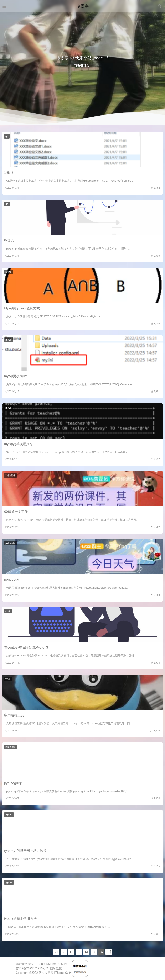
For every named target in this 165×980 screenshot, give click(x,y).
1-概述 (9, 173)
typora (9, 815)
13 (86, 952)
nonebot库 (12, 579)
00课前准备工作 (16, 512)
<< (56, 952)
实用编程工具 (14, 715)
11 (71, 952)
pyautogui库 (13, 783)
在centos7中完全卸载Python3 (26, 647)
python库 (10, 543)
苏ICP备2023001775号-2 (32, 968)
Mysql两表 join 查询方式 (22, 308)
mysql (9, 272)
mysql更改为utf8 (16, 376)
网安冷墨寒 (46, 973)
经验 (8, 611)
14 (94, 952)
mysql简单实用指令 (19, 444)
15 (101, 952)
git (7, 136)
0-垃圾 (9, 240)
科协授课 (10, 475)
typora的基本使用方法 (20, 919)
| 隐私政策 (55, 968)
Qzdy (68, 973)
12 (79, 952)
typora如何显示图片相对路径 (25, 851)
